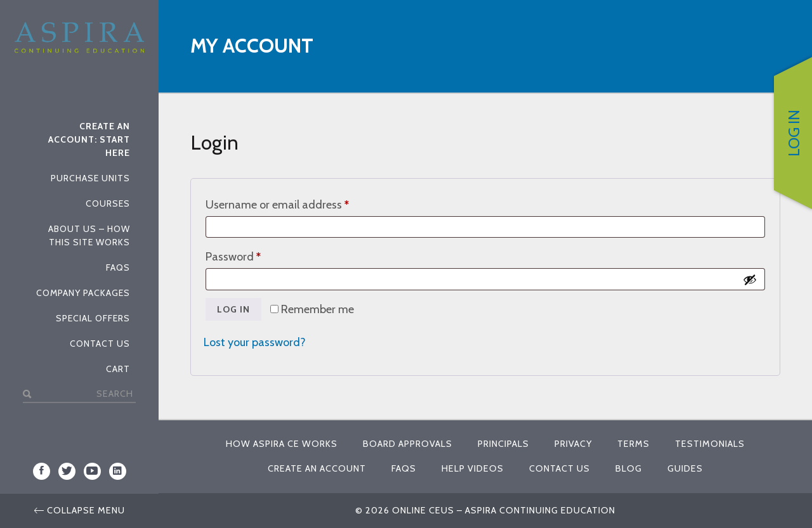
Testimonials (710, 444)
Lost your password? (255, 342)
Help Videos (473, 468)
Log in (233, 309)
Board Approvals (408, 444)
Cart (118, 369)
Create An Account (317, 468)
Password (255, 254)
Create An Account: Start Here (89, 139)
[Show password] (750, 280)
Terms (633, 444)
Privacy (573, 444)
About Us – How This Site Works (89, 235)
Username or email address (299, 203)
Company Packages (83, 293)
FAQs (118, 267)
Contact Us (100, 344)
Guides (685, 468)
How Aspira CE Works (282, 444)
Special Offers (93, 318)
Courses (108, 203)
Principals (503, 444)
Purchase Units (90, 178)
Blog (629, 468)
